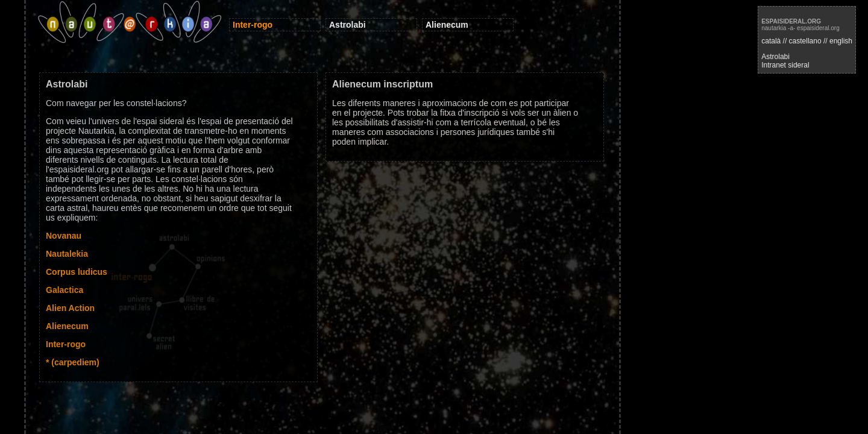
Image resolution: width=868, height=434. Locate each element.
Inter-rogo (66, 344)
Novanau (64, 236)
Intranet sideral (785, 65)
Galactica (64, 290)
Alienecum (67, 326)
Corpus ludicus (77, 272)
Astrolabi (775, 57)
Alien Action (70, 308)
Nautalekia (67, 254)
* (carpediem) (73, 362)
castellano (805, 41)
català (771, 41)
